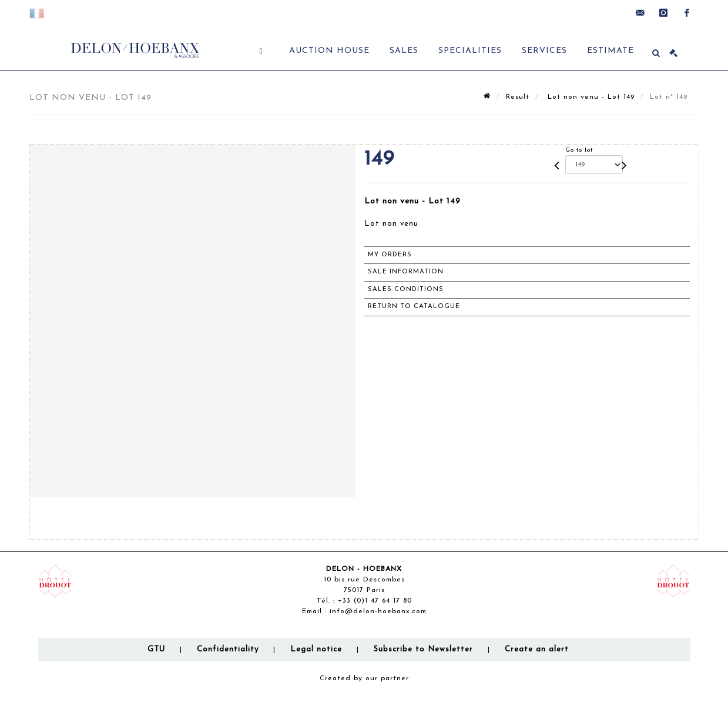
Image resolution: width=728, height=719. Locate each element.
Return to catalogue (414, 307)
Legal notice (316, 649)
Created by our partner (364, 678)
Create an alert (537, 649)
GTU (156, 649)
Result (518, 97)
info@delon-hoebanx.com (378, 611)
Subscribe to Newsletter (423, 649)
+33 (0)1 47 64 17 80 (375, 601)
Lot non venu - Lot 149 (590, 97)
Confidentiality (228, 649)
